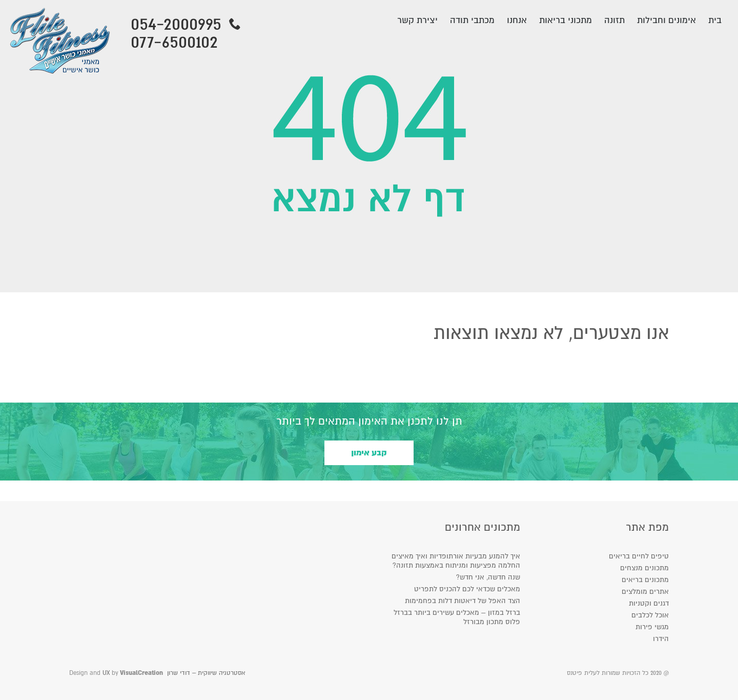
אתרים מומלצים (645, 592)
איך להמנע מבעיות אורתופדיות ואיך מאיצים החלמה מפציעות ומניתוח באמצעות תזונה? (456, 561)
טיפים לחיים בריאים (639, 556)
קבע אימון (369, 453)
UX (106, 673)
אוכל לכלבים (650, 615)
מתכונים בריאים (645, 580)
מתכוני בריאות (566, 20)
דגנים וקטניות (649, 603)
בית (715, 20)
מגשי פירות (652, 627)
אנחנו (517, 20)
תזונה (614, 20)
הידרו (661, 639)
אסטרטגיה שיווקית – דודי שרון (206, 673)
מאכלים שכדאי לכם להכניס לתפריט (467, 589)
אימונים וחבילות (667, 20)
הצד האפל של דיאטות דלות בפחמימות (463, 601)
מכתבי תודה (472, 20)
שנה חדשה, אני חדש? (488, 577)
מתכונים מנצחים (644, 568)
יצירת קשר (417, 20)
